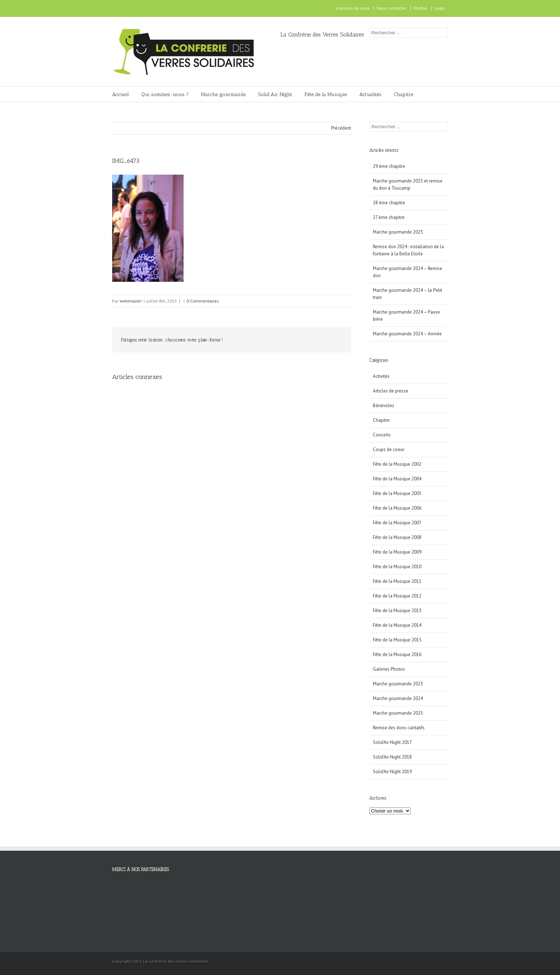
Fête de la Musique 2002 (397, 464)
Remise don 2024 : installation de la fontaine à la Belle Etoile (408, 250)
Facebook (114, 8)
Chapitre (404, 94)
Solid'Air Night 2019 (392, 772)
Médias (421, 8)
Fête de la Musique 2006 (397, 508)
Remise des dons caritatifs (399, 728)
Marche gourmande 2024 (398, 698)
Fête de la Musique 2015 (397, 640)
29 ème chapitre (389, 166)
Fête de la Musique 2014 (397, 625)
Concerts (382, 435)
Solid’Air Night (275, 94)
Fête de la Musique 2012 (397, 596)
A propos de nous (353, 8)
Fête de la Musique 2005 (397, 493)
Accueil (121, 94)
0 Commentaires (203, 301)
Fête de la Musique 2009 (397, 552)
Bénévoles (384, 406)
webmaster (131, 301)
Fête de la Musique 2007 (397, 523)
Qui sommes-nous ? (165, 94)
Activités (381, 376)
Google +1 (319, 340)
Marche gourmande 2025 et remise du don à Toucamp (408, 184)
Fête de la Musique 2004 (397, 479)
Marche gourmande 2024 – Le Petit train (407, 294)
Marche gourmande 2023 (398, 232)
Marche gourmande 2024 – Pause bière (406, 316)
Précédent (341, 128)
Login (440, 8)
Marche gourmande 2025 (398, 713)
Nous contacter (392, 8)
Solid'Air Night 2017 (392, 742)
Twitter (288, 340)
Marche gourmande (223, 94)
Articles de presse (391, 391)
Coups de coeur (389, 449)
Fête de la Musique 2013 (397, 611)
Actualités (370, 94)
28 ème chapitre (389, 203)
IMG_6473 (126, 161)
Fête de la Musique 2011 (397, 581)
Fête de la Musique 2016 (397, 654)
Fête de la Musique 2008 (397, 537)
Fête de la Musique (326, 94)
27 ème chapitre (389, 217)
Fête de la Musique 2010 (397, 567)
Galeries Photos (389, 669)
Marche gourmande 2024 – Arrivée (407, 334)
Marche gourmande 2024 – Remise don (407, 272)
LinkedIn (303, 339)
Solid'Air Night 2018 (392, 757)
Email (337, 340)
